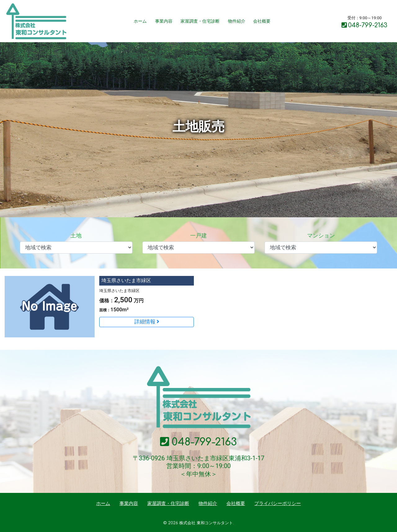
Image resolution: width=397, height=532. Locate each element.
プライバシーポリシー (278, 503)
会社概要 (262, 21)
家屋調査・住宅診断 (200, 21)
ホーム (140, 21)
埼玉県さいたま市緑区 (126, 280)
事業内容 (164, 21)
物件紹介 (237, 21)
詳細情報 (147, 322)
